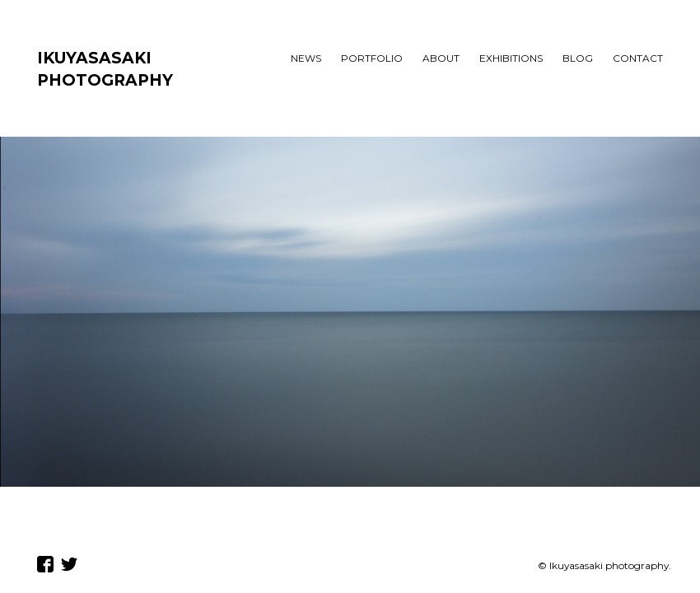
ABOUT (441, 58)
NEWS (306, 58)
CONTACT (638, 58)
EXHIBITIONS (511, 58)
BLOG (578, 58)
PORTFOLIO (372, 58)
